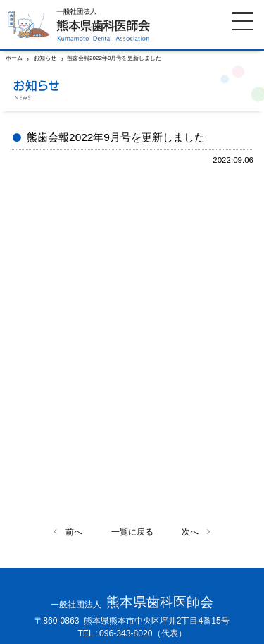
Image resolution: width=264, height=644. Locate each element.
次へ (190, 532)
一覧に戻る (132, 532)
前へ (74, 532)
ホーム (14, 58)
